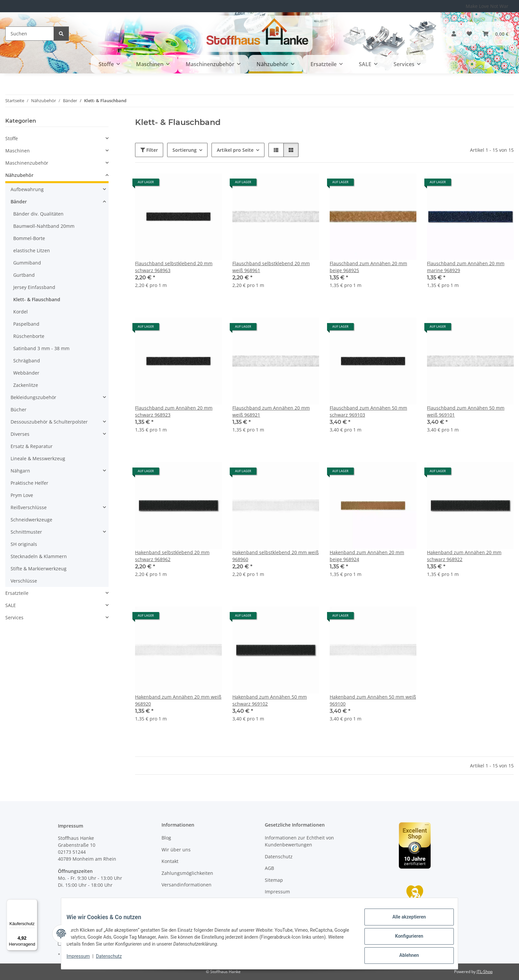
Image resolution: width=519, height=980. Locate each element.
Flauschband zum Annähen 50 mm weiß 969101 (466, 411)
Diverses (20, 434)
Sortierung (185, 150)
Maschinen (18, 151)
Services (14, 617)
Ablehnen (404, 957)
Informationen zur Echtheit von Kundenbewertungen (299, 841)
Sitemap (274, 880)
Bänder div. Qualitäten (38, 214)
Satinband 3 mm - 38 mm (41, 348)
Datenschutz (114, 960)
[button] (454, 34)
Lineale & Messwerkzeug (38, 458)
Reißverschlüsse (29, 507)
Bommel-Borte (29, 238)
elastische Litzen (32, 250)
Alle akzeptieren (404, 922)
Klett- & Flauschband (37, 299)
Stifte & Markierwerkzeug (39, 569)
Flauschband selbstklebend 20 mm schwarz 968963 (174, 267)
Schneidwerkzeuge (31, 520)
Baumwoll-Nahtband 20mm (44, 226)
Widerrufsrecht (282, 903)
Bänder (19, 202)
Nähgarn (20, 471)
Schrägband (27, 361)
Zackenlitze (26, 385)
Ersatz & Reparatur (32, 446)
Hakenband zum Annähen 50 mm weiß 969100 (373, 700)
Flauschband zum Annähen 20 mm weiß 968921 (271, 411)
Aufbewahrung (27, 189)
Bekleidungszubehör (33, 397)
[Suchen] (30, 34)
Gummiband (27, 263)
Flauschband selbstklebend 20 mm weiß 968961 (271, 267)
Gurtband (24, 275)
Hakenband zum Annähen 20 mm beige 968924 (367, 556)
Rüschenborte (29, 336)
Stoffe (12, 138)
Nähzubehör (19, 175)
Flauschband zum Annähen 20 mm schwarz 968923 (174, 411)
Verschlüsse (24, 581)
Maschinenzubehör (27, 163)
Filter (149, 150)
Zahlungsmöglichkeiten (187, 873)
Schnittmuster (26, 532)
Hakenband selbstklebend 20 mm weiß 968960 (276, 556)
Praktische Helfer (29, 483)
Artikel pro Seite (235, 150)
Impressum (83, 960)
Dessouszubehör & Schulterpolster (49, 422)
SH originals (24, 544)
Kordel (21, 312)
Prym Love (22, 495)
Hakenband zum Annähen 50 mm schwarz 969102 (270, 700)
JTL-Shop (485, 972)
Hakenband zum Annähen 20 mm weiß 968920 (178, 700)
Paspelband (26, 324)
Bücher (19, 409)
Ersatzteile (17, 593)
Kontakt (170, 861)
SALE (11, 605)
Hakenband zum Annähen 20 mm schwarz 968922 (464, 556)
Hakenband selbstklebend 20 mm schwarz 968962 (172, 556)
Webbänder (26, 373)
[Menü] (33, 903)
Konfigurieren (404, 939)
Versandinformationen (187, 885)
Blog (166, 838)
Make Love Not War (487, 6)
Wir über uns (176, 850)
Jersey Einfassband (34, 287)
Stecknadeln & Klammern (39, 556)
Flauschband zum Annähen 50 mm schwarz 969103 (368, 411)
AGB (269, 868)
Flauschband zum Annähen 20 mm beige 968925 (368, 267)
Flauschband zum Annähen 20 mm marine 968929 (466, 267)
